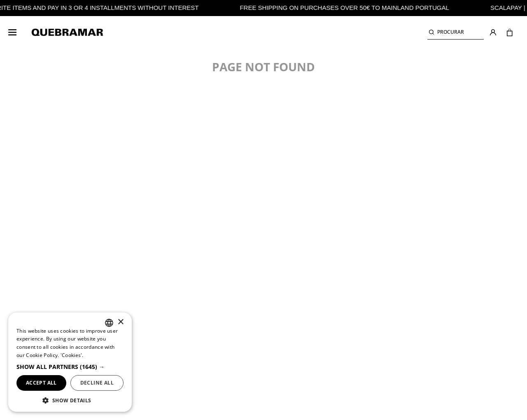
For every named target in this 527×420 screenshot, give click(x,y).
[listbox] (109, 323)
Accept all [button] (41, 383)
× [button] (120, 322)
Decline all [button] (97, 383)
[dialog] (70, 362)
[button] (456, 32)
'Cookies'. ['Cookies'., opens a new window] (72, 355)
